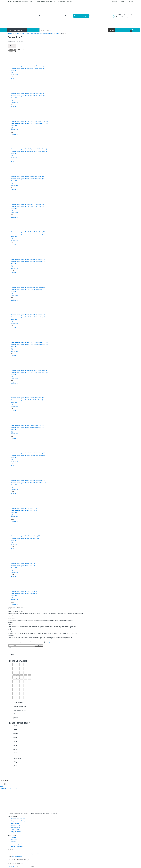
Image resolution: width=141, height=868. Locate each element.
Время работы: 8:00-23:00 (65, 2)
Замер (51, 16)
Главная (33, 16)
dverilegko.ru (13, 867)
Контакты (59, 16)
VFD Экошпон (55, 33)
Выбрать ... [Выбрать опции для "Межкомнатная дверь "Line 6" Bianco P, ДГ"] (14, 521)
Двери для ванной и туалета (20, 821)
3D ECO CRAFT (19, 702)
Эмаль (17, 718)
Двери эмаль (15, 823)
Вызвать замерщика (81, 16)
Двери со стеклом (17, 832)
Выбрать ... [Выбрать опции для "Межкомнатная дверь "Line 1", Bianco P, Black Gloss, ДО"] (14, 107)
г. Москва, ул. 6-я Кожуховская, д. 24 (45, 2)
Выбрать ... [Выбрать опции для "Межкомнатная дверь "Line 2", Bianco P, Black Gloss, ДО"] (14, 300)
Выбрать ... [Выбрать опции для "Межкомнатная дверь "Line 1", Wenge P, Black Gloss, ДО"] (14, 245)
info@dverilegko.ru (125, 17)
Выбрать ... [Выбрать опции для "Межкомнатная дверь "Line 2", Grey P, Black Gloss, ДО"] (14, 411)
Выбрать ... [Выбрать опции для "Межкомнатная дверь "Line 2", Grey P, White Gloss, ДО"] (14, 438)
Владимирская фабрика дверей (40, 33)
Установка (42, 16)
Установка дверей (17, 844)
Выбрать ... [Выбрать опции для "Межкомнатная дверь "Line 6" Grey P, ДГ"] (14, 576)
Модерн (17, 762)
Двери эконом (15, 827)
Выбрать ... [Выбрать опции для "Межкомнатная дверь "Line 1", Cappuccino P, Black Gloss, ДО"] (14, 162)
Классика (18, 758)
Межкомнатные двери (18, 819)
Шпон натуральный (21, 710)
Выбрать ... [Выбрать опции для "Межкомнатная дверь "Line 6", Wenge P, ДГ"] (14, 604)
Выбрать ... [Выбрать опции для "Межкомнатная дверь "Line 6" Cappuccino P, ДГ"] (14, 549)
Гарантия (131, 2)
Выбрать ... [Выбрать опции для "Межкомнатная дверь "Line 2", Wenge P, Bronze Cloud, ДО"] (14, 494)
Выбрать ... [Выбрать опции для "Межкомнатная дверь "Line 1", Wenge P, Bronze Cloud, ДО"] (14, 272)
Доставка (115, 2)
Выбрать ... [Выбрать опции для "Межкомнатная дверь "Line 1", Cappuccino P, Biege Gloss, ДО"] (14, 134)
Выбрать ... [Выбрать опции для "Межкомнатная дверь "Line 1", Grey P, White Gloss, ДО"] (14, 217)
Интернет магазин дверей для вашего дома (20, 2)
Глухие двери (15, 830)
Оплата (123, 2)
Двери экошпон (16, 825)
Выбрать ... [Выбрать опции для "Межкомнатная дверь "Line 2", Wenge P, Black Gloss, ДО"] (14, 466)
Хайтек (17, 766)
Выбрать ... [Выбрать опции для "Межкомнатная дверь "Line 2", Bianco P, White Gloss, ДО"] (14, 328)
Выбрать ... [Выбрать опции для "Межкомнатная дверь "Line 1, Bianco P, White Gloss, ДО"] (14, 79)
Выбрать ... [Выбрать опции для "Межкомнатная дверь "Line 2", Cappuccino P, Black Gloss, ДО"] (14, 383)
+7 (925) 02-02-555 (128, 15)
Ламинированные (20, 706)
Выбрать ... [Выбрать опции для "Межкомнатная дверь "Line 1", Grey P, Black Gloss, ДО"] (14, 189)
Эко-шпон (18, 714)
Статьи (67, 16)
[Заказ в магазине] (16, 49)
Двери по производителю (22, 33)
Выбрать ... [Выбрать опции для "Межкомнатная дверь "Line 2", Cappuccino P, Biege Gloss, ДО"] (14, 355)
